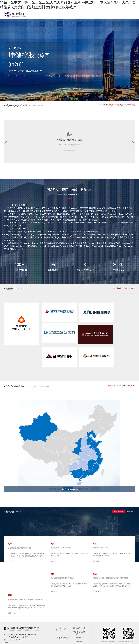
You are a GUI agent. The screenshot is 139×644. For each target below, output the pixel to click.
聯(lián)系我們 (79, 631)
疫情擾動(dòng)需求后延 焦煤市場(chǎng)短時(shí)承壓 (27, 585)
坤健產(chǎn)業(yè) (79, 618)
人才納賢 (63, 631)
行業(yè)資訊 (119, 497)
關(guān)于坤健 (79, 613)
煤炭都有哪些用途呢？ (102, 533)
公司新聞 (130, 497)
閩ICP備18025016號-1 (52, 641)
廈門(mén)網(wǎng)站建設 (126, 641)
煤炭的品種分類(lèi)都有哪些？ (63, 563)
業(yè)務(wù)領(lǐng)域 (63, 624)
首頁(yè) (64, 614)
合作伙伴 (79, 623)
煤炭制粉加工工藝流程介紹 (61, 533)
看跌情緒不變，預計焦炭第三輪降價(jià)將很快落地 (112, 563)
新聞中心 (79, 627)
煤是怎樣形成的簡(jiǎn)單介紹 (19, 533)
